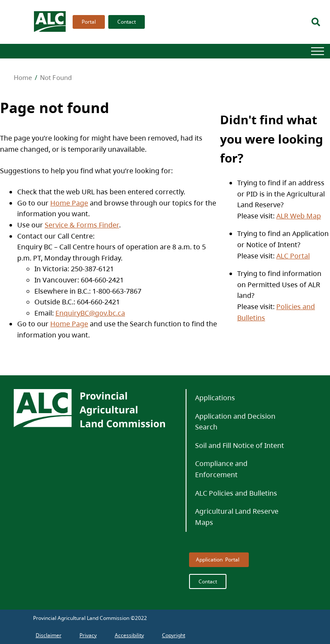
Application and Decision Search (235, 422)
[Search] (316, 22)
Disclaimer (49, 635)
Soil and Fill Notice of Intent (240, 445)
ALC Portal (293, 256)
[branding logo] (50, 22)
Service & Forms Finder (82, 225)
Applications (215, 398)
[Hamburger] (318, 51)
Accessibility (129, 635)
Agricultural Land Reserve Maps (237, 517)
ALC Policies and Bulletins (236, 493)
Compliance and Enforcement (221, 469)
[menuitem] (87, 22)
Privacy (88, 635)
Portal (89, 22)
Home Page (69, 203)
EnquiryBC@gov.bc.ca (90, 313)
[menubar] (106, 22)
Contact (127, 22)
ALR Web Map (299, 216)
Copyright (174, 635)
